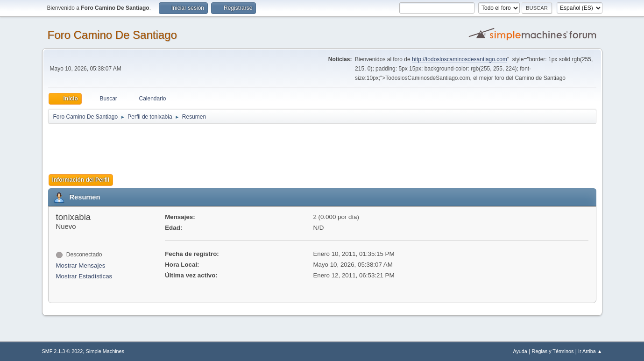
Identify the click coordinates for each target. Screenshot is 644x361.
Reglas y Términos (553, 351)
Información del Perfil (81, 180)
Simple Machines (105, 351)
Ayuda (520, 351)
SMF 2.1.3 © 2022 (63, 351)
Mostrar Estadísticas (84, 276)
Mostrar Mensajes (81, 265)
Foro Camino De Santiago (112, 35)
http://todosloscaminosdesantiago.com (460, 59)
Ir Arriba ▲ (590, 351)
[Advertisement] (212, 146)
